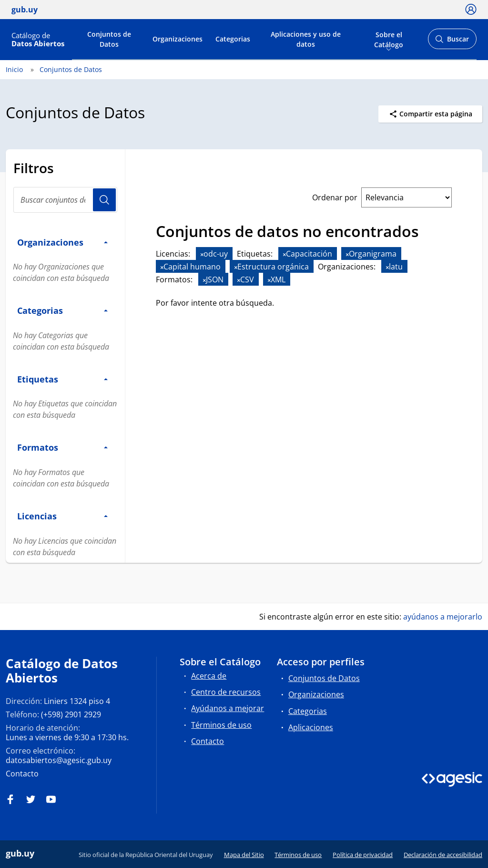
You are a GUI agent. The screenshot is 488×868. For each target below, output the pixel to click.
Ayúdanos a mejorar (228, 708)
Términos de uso (221, 725)
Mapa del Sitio (244, 855)
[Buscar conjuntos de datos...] (65, 200)
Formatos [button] (62, 447)
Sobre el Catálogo (389, 39)
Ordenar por (335, 197)
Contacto (22, 774)
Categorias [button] (62, 310)
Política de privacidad (363, 855)
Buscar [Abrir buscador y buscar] (452, 42)
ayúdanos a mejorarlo (443, 617)
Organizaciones (178, 39)
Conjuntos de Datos (109, 39)
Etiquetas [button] (62, 379)
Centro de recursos (226, 692)
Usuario (104, 200)
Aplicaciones (311, 727)
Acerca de (209, 676)
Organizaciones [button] (62, 242)
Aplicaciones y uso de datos (306, 39)
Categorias (233, 39)
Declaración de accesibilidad (443, 855)
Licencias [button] (62, 516)
